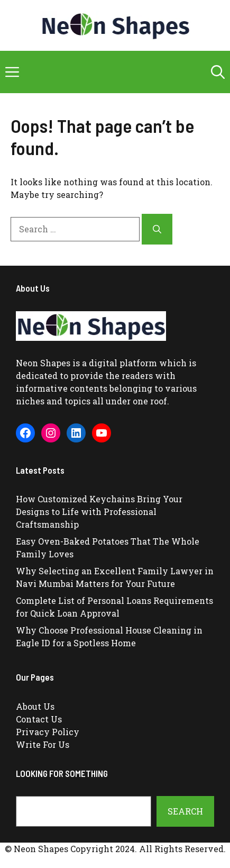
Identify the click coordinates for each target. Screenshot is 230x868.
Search (185, 811)
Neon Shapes (43, 363)
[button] (218, 72)
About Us (35, 706)
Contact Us (39, 719)
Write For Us (43, 744)
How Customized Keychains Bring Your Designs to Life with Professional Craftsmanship (99, 512)
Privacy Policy (48, 732)
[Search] (157, 229)
